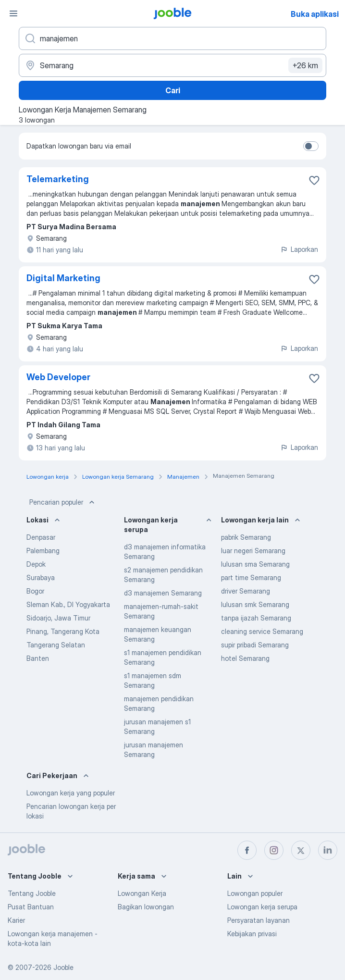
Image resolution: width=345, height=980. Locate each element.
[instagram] (274, 850)
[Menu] (13, 13)
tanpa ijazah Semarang (256, 618)
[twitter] (301, 850)
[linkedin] (328, 850)
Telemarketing (58, 179)
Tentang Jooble (32, 893)
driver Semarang (246, 591)
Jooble (63, 967)
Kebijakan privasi (252, 934)
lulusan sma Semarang (255, 564)
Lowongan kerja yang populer (71, 793)
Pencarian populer (63, 502)
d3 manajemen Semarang (163, 593)
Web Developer (58, 377)
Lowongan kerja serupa (262, 907)
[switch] (311, 146)
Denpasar (41, 537)
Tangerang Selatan (56, 645)
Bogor (35, 591)
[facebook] (247, 850)
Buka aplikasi (315, 14)
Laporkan (299, 249)
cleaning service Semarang (262, 631)
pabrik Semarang (246, 537)
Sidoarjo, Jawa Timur (58, 618)
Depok (36, 564)
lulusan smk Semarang (255, 604)
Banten (38, 658)
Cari (173, 90)
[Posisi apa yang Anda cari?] (172, 38)
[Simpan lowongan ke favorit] (314, 180)
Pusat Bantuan (31, 907)
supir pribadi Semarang (255, 645)
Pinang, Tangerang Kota (63, 631)
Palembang (43, 551)
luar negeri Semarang (253, 551)
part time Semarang (251, 577)
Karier (16, 920)
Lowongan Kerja (142, 893)
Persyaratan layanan (259, 920)
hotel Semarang (245, 658)
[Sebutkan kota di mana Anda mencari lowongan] (172, 65)
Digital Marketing (63, 278)
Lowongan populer (255, 893)
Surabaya (41, 577)
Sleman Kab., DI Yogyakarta (68, 604)
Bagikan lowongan (146, 907)
